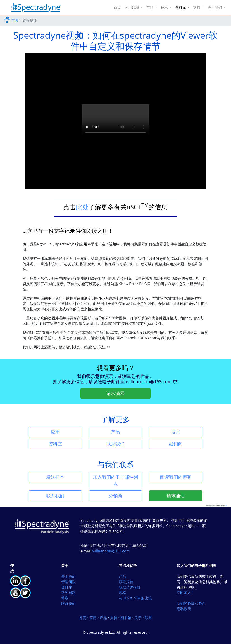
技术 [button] (165, 7)
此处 (82, 207)
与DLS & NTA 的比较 (135, 598)
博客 (65, 598)
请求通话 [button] (176, 496)
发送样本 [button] (55, 477)
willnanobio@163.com (149, 382)
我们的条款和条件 (191, 603)
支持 (114, 618)
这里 (226, 506)
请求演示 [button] (115, 393)
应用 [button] (55, 432)
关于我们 (68, 576)
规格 (122, 593)
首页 (118, 7)
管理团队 (68, 582)
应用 (93, 618)
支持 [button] (197, 7)
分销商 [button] (115, 496)
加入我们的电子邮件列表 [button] (115, 480)
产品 (122, 576)
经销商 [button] (176, 444)
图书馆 (126, 618)
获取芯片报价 (130, 587)
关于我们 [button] (215, 7)
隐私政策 (184, 609)
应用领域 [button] (132, 7)
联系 (148, 618)
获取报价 (126, 582)
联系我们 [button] (115, 444)
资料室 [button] (55, 444)
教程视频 (30, 20)
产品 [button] (150, 7)
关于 (138, 618)
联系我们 (68, 603)
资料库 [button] (181, 7)
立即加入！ (186, 593)
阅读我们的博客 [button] (176, 477)
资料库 (67, 587)
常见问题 (68, 593)
